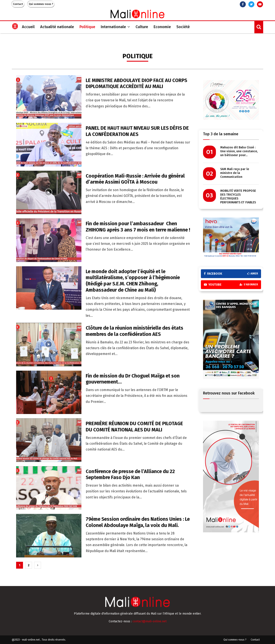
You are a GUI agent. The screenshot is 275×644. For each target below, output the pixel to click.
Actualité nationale (57, 27)
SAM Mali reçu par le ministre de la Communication (235, 173)
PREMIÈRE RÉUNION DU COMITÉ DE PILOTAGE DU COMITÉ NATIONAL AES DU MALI (134, 427)
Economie (162, 27)
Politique (87, 27)
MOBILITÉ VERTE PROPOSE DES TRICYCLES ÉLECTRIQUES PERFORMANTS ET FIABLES (238, 197)
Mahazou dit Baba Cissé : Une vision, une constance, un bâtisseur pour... (239, 151)
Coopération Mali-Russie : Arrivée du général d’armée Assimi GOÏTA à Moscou (135, 179)
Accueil (28, 27)
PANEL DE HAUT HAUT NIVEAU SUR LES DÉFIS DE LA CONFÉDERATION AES (137, 131)
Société (183, 27)
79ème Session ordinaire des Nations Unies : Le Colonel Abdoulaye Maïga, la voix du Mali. (138, 522)
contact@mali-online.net (150, 621)
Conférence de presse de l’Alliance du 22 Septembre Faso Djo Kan (130, 474)
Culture (142, 27)
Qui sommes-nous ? (41, 4)
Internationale (113, 27)
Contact (18, 4)
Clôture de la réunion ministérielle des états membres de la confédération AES (134, 331)
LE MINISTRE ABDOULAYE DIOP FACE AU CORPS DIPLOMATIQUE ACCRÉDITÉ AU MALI (136, 83)
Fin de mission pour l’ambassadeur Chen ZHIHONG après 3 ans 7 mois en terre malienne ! (138, 227)
